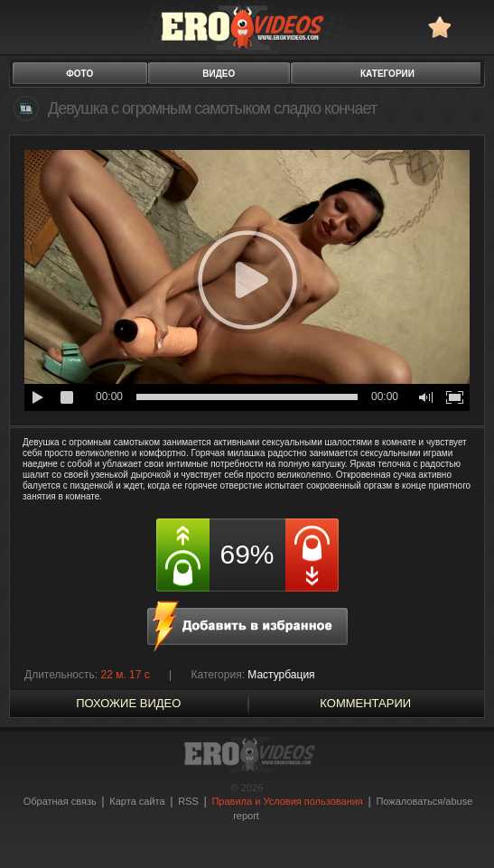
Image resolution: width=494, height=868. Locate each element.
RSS (188, 801)
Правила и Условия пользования (287, 801)
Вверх (460, 819)
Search (472, 27)
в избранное (439, 27)
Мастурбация (281, 675)
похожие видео (128, 703)
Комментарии (365, 703)
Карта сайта (137, 801)
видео (219, 74)
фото (79, 74)
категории (387, 74)
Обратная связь (60, 801)
